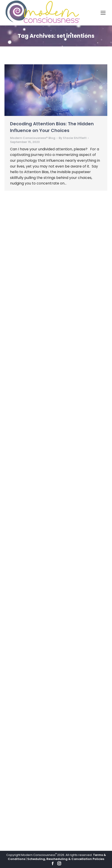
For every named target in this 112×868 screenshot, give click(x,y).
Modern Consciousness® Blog (33, 138)
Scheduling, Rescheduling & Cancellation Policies (66, 859)
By (73, 138)
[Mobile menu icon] (103, 13)
